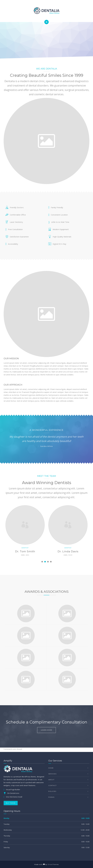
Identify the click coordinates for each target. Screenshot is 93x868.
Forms (51, 797)
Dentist (27, 548)
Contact (52, 785)
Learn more (46, 730)
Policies (52, 791)
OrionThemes (53, 864)
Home (51, 768)
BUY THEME (11, 803)
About (51, 780)
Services (52, 774)
